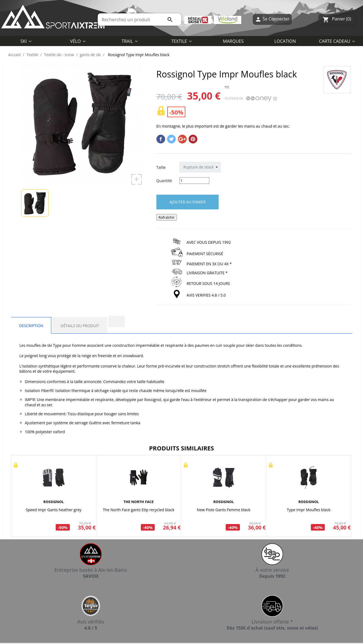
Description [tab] (31, 326)
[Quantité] (194, 180)
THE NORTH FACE (139, 502)
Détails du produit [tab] (80, 326)
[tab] (117, 322)
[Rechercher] (139, 19)
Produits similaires (182, 448)
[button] (182, 41)
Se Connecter (272, 19)
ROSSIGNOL (54, 502)
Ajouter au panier (188, 202)
